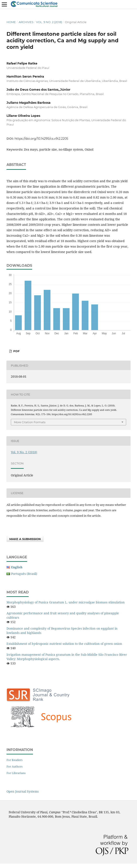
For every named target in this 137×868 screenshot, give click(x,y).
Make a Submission (25, 539)
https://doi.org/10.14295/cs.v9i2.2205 (41, 139)
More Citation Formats (30, 422)
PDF (16, 351)
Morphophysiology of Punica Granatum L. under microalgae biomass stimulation (66, 602)
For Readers (15, 760)
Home (11, 22)
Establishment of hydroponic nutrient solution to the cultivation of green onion (64, 644)
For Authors (15, 766)
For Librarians (16, 773)
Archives (26, 22)
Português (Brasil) (24, 574)
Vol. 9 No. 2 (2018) (49, 22)
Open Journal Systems (23, 791)
